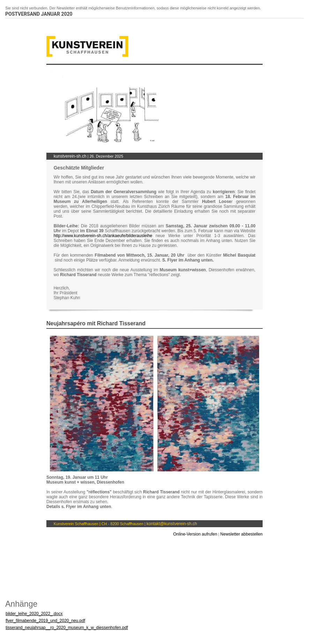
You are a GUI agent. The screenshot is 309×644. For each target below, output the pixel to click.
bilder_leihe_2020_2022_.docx (34, 614)
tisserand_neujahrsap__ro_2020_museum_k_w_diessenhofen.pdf (67, 628)
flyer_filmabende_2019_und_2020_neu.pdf (45, 621)
